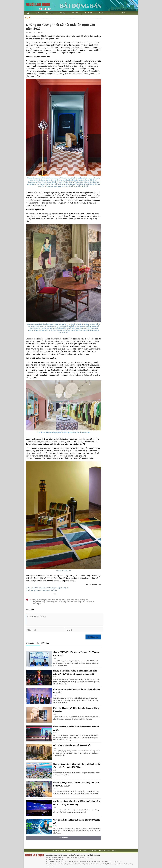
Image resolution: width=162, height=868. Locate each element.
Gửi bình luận (93, 637)
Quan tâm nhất (32, 643)
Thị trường (50, 13)
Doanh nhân (89, 13)
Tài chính (75, 13)
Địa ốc (28, 18)
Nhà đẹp (63, 13)
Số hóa (113, 13)
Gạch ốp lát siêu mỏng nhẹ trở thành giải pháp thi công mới (48, 588)
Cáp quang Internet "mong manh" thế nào (42, 590)
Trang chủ (54, 851)
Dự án (38, 13)
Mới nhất (45, 643)
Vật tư (124, 13)
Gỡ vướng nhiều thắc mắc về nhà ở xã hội (72, 745)
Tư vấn (102, 13)
